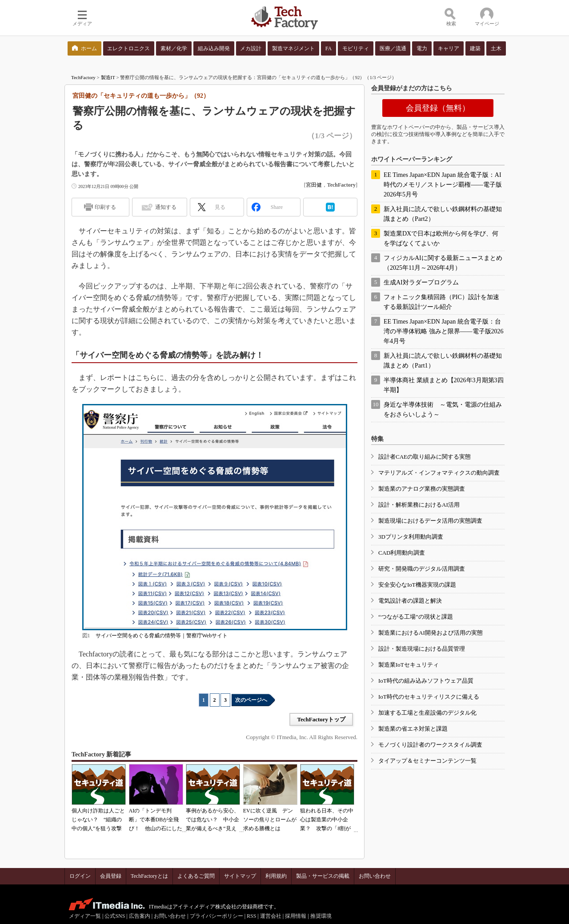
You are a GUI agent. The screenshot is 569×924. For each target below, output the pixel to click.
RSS (251, 916)
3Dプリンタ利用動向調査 (411, 537)
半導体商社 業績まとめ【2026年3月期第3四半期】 (444, 385)
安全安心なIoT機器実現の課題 (417, 585)
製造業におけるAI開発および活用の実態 (431, 633)
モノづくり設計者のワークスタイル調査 (430, 745)
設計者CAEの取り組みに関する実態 (425, 457)
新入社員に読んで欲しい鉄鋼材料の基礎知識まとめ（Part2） (443, 214)
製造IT (108, 77)
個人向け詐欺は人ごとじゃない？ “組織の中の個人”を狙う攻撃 (98, 820)
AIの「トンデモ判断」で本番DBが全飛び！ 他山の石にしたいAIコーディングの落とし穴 (156, 828)
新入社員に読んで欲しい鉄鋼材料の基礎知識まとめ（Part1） (443, 361)
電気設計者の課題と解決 (410, 601)
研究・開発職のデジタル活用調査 (422, 569)
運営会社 (271, 916)
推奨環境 (321, 916)
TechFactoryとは (149, 876)
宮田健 (314, 185)
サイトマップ (240, 876)
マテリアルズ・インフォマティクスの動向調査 (439, 473)
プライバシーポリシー (216, 916)
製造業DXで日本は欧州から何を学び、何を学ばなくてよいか (441, 238)
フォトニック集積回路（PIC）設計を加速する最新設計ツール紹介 (441, 302)
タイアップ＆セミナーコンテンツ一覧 (427, 761)
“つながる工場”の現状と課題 (416, 617)
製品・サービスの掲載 (323, 876)
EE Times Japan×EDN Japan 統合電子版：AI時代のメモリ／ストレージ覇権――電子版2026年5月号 (443, 185)
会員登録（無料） (438, 108)
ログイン (80, 876)
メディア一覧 (85, 916)
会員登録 (111, 876)
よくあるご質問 (196, 876)
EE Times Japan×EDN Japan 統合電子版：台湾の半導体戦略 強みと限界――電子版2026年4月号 (444, 331)
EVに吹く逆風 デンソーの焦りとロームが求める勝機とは (270, 820)
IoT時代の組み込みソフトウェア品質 (426, 681)
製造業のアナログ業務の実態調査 (422, 489)
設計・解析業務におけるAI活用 (419, 505)
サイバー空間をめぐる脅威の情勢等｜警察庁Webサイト (162, 636)
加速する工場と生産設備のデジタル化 (427, 713)
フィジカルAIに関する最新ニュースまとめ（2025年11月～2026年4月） (443, 263)
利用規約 (276, 876)
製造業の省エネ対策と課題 (413, 729)
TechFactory (83, 77)
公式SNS (115, 916)
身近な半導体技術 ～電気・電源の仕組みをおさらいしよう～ (443, 410)
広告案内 (140, 916)
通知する (166, 207)
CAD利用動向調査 (402, 553)
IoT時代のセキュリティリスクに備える (429, 697)
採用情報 (296, 916)
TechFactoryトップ (321, 719)
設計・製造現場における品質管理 (422, 649)
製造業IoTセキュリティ (409, 665)
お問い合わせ (375, 876)
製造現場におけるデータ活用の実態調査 (430, 521)
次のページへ (251, 700)
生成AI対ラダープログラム (421, 282)
